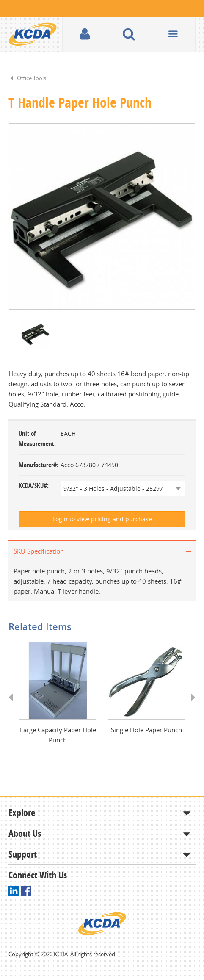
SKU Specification (39, 552)
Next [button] (190, 706)
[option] (102, 217)
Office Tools (32, 78)
